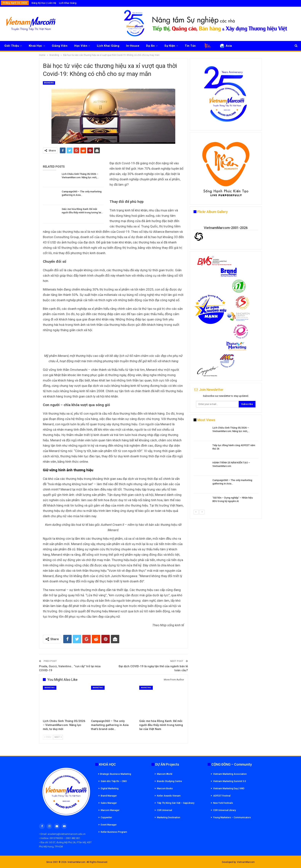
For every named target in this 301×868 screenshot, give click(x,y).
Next (58, 737)
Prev (48, 737)
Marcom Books (165, 789)
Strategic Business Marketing (115, 774)
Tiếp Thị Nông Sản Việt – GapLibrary (176, 803)
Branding (49, 83)
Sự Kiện (170, 46)
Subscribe (247, 404)
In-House (133, 46)
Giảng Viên (60, 46)
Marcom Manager (110, 810)
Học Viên (81, 46)
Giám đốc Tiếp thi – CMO (114, 781)
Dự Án (150, 46)
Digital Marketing (110, 789)
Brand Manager (109, 796)
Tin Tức (190, 46)
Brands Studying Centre (169, 781)
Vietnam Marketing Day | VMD (229, 789)
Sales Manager (109, 803)
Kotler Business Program (114, 832)
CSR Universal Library (225, 810)
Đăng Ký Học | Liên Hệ (44, 3)
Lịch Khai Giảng (68, 3)
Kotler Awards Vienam (169, 796)
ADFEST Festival (222, 796)
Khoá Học (36, 46)
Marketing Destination (169, 817)
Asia (226, 46)
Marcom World (165, 774)
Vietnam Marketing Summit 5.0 (230, 781)
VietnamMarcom (246, 862)
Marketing (50, 688)
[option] (226, 468)
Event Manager (109, 825)
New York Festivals (223, 803)
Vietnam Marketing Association (230, 774)
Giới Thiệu (12, 46)
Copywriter (106, 817)
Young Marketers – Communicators (232, 817)
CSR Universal (165, 810)
